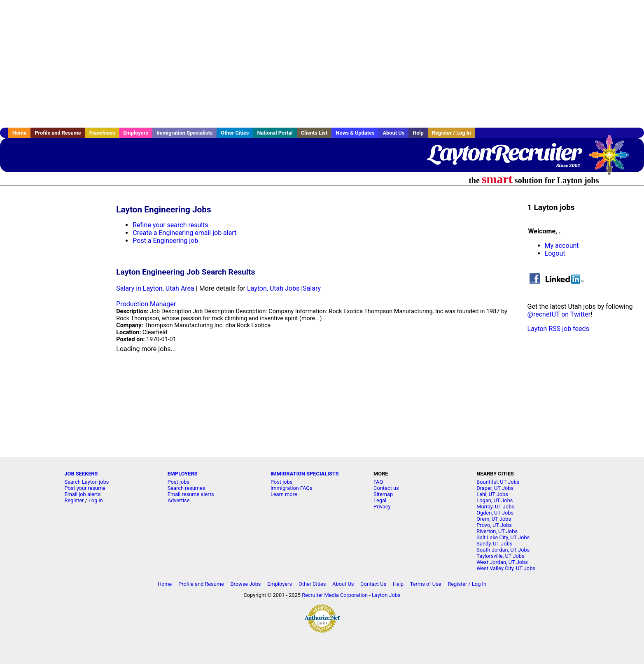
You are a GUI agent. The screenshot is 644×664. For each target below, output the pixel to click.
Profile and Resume (58, 133)
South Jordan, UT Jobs (503, 550)
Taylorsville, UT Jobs (500, 556)
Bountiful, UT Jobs (498, 482)
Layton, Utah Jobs (273, 288)
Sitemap (383, 494)
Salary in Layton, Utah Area (155, 288)
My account (562, 246)
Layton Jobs (386, 595)
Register (74, 500)
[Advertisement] (322, 64)
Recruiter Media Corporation (335, 595)
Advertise (179, 500)
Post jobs (178, 482)
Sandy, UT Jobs (494, 544)
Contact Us (373, 584)
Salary (312, 288)
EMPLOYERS (183, 474)
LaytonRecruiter (504, 152)
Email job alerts (82, 494)
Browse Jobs (246, 584)
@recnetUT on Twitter (559, 314)
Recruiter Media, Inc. (613, 159)
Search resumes (187, 488)
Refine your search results (170, 225)
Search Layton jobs (86, 482)
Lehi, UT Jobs (492, 494)
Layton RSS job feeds (558, 329)
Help (418, 133)
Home (19, 133)
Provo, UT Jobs (494, 525)
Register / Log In (451, 133)
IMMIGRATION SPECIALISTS (305, 474)
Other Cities (235, 133)
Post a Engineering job (165, 241)
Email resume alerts (191, 494)
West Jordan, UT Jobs (502, 562)
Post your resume (85, 488)
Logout (555, 253)
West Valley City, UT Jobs (506, 568)
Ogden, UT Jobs (495, 513)
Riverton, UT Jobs (497, 531)
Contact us (386, 488)
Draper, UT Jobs (495, 488)
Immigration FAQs (292, 488)
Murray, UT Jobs (495, 507)
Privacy (382, 507)
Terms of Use (426, 584)
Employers (136, 133)
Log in (96, 500)
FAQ (378, 482)
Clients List (314, 133)
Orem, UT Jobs (494, 519)
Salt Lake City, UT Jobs (503, 537)
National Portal (275, 133)
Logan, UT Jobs (495, 500)
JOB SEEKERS (81, 474)
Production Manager (146, 304)
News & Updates (355, 133)
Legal (380, 500)
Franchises (102, 133)
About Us (393, 133)
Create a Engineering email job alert (184, 233)
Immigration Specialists (184, 133)
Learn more (284, 494)
